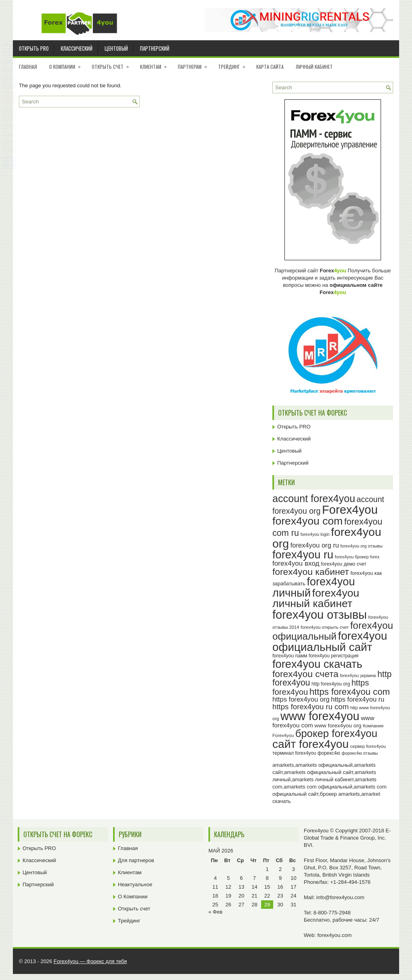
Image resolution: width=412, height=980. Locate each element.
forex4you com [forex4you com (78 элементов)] (308, 521)
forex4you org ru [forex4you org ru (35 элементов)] (315, 545)
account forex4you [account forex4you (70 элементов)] (314, 498)
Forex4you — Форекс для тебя (90, 961)
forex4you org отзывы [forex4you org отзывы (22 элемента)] (362, 546)
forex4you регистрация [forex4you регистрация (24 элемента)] (334, 656)
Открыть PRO (34, 48)
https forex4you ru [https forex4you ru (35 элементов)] (358, 699)
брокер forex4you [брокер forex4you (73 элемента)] (336, 733)
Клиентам (156, 64)
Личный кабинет (314, 67)
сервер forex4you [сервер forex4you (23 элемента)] (368, 746)
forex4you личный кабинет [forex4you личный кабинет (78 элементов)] (316, 598)
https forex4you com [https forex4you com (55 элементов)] (350, 692)
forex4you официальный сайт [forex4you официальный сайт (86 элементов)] (330, 641)
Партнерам (195, 64)
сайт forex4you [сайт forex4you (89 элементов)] (311, 744)
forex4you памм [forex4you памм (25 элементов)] (290, 656)
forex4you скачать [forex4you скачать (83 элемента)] (317, 664)
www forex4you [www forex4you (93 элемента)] (320, 716)
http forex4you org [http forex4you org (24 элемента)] (331, 684)
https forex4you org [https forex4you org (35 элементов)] (301, 699)
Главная (28, 67)
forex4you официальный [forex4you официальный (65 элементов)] (333, 631)
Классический (77, 48)
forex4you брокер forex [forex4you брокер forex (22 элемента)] (357, 557)
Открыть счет (113, 64)
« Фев (215, 912)
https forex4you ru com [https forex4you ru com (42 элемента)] (311, 707)
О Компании (67, 64)
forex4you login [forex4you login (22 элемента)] (315, 534)
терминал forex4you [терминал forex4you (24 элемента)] (294, 753)
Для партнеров (136, 860)
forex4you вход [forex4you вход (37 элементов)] (296, 563)
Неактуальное (135, 884)
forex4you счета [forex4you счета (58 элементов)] (305, 674)
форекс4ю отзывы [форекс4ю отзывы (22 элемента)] (360, 753)
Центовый (116, 48)
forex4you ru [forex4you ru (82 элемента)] (303, 555)
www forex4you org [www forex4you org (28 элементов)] (338, 726)
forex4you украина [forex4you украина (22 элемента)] (358, 675)
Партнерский (155, 48)
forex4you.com (335, 935)
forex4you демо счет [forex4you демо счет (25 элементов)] (344, 564)
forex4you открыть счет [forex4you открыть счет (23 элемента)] (325, 627)
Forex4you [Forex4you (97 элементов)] (350, 510)
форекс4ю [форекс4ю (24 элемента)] (329, 753)
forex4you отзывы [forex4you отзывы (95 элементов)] (320, 615)
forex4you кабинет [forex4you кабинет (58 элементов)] (311, 572)
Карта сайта (270, 67)
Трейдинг (234, 64)
